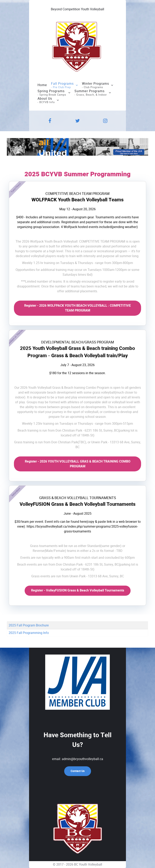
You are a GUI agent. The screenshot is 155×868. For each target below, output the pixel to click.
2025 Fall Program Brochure (29, 625)
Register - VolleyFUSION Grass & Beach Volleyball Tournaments (78, 590)
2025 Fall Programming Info (29, 633)
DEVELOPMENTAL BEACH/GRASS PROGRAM (78, 342)
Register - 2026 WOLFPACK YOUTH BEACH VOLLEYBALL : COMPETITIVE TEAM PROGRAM (77, 308)
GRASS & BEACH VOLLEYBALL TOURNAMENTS (78, 498)
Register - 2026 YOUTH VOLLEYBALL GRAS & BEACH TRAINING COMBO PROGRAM (78, 464)
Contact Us (78, 771)
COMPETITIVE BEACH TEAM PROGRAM (77, 194)
